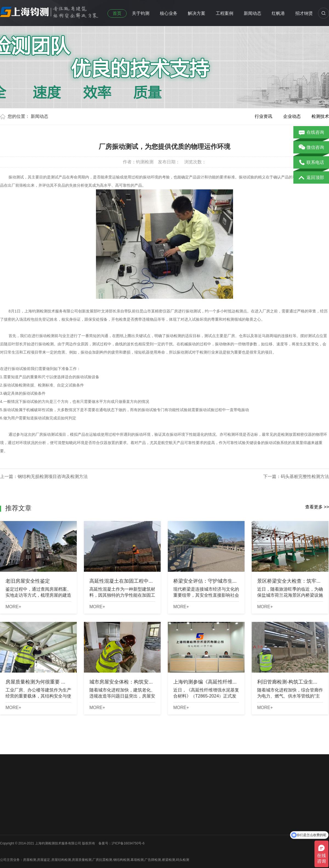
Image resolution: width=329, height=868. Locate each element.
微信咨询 (311, 148)
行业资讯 (263, 116)
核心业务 (169, 13)
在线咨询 (311, 133)
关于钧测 (141, 13)
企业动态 (292, 116)
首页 (117, 13)
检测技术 (320, 116)
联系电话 (311, 163)
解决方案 (197, 13)
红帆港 (278, 13)
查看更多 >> (317, 507)
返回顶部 (311, 178)
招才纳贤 (304, 13)
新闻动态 (253, 13)
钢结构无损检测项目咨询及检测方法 (53, 476)
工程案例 (225, 13)
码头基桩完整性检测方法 (305, 476)
